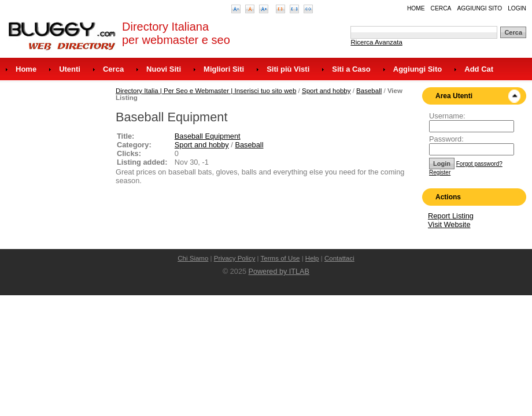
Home (416, 8)
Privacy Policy (235, 258)
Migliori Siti (224, 69)
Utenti (70, 69)
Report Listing (451, 216)
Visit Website (449, 224)
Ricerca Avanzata (376, 42)
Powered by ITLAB (279, 272)
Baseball (369, 91)
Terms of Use (280, 258)
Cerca (441, 8)
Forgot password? (479, 164)
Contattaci (339, 258)
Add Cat (479, 69)
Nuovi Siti (164, 69)
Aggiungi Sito (479, 8)
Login (517, 8)
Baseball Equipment (208, 136)
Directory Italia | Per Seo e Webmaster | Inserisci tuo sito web (206, 91)
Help (312, 258)
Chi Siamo (193, 258)
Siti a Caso (351, 69)
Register (440, 172)
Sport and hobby (326, 91)
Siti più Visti (288, 69)
